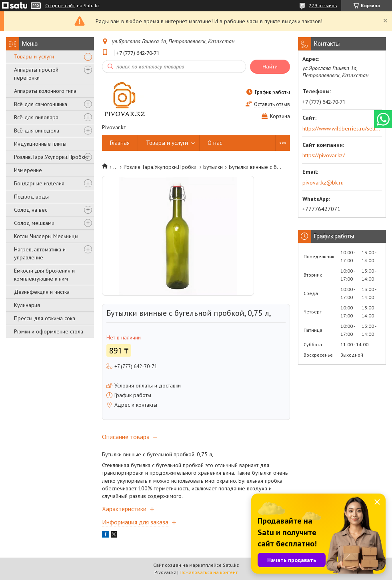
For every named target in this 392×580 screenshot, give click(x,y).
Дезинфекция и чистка (42, 292)
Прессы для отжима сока (45, 318)
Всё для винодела (37, 130)
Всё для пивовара (36, 117)
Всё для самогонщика (41, 104)
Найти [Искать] (270, 67)
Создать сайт (60, 6)
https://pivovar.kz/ (324, 155)
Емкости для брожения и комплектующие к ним (44, 275)
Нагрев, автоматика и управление (40, 253)
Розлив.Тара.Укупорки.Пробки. (51, 157)
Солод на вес (31, 210)
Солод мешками (34, 223)
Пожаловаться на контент (209, 572)
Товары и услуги (34, 56)
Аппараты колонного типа (45, 91)
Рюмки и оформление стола (49, 331)
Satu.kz (231, 565)
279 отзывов (323, 5)
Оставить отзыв (272, 104)
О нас (215, 143)
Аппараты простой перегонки (36, 74)
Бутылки (213, 167)
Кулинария (27, 305)
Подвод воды (31, 197)
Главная (120, 143)
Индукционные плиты (40, 144)
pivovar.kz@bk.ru (323, 183)
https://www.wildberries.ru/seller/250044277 (341, 128)
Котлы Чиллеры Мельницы (46, 236)
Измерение (28, 170)
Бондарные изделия (39, 183)
